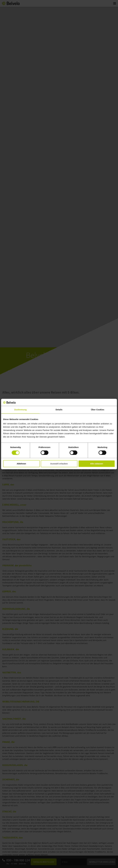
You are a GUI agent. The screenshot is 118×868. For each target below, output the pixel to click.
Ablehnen (21, 464)
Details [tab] (59, 410)
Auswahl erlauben (59, 464)
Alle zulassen (97, 464)
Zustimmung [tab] (20, 410)
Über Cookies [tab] (98, 410)
